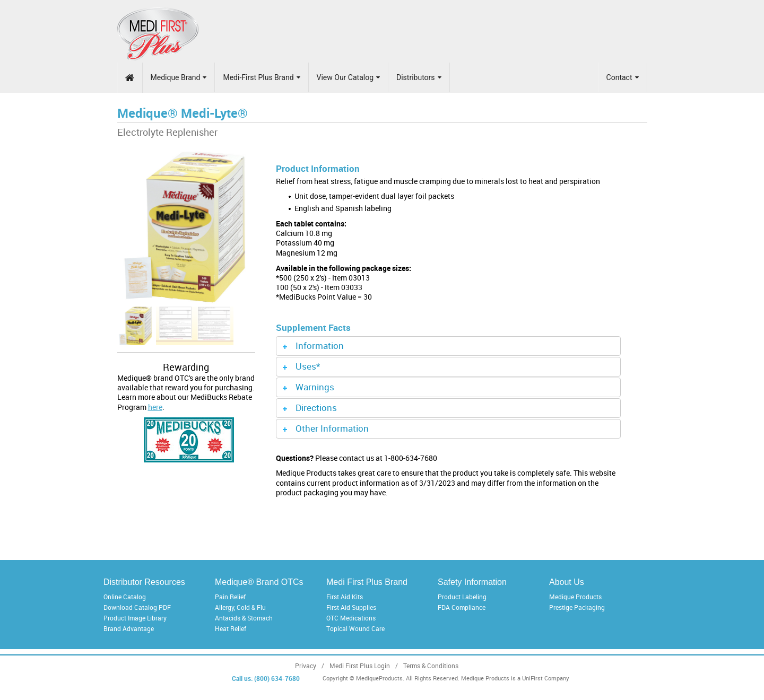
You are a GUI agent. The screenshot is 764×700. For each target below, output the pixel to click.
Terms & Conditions (431, 666)
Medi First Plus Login (360, 666)
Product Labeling (462, 597)
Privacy (306, 666)
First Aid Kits (345, 597)
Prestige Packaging (577, 607)
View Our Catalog (348, 77)
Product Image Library (135, 618)
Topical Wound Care (355, 628)
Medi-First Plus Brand (261, 77)
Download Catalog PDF (137, 607)
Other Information (332, 428)
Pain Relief (230, 597)
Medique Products (575, 597)
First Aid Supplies (351, 607)
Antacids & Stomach (244, 618)
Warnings (315, 387)
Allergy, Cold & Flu (240, 607)
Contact (623, 77)
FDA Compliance (462, 607)
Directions (316, 408)
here (155, 407)
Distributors (419, 77)
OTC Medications (351, 618)
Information (320, 345)
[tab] (448, 346)
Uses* (308, 366)
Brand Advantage (129, 628)
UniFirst (532, 678)
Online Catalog (125, 597)
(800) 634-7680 (277, 678)
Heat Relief (231, 628)
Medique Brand (179, 77)
